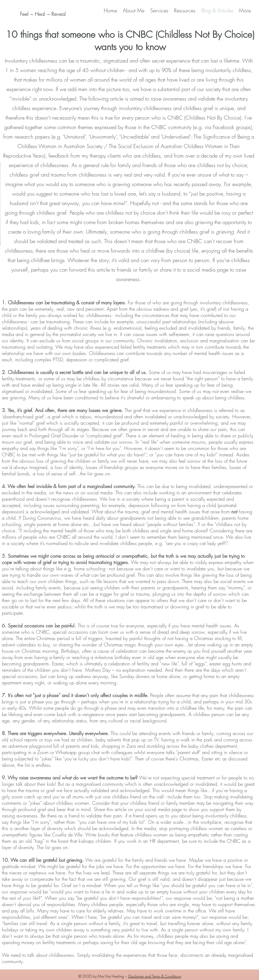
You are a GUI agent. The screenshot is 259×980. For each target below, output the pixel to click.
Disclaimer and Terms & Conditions (155, 976)
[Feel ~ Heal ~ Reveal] (43, 14)
